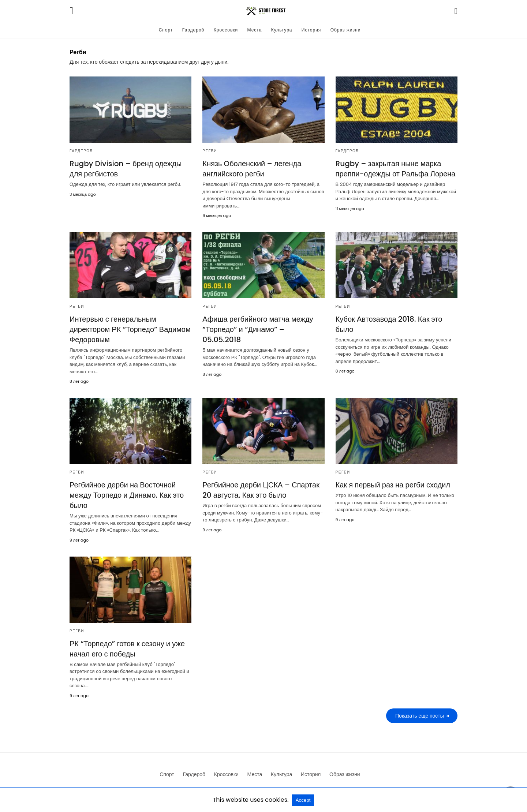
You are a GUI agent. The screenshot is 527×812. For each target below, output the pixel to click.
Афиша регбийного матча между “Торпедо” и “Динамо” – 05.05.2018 (258, 329)
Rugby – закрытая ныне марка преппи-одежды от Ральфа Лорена (396, 169)
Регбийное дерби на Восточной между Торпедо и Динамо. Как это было (127, 495)
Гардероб (193, 30)
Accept (303, 800)
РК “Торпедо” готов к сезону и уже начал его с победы (127, 649)
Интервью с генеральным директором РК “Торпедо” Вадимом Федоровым (130, 329)
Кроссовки (226, 30)
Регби (210, 151)
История (311, 30)
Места (255, 30)
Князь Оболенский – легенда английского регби (252, 169)
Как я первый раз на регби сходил (393, 485)
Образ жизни (346, 30)
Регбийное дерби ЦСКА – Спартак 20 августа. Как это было (261, 490)
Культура (282, 30)
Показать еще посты (420, 716)
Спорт (166, 30)
